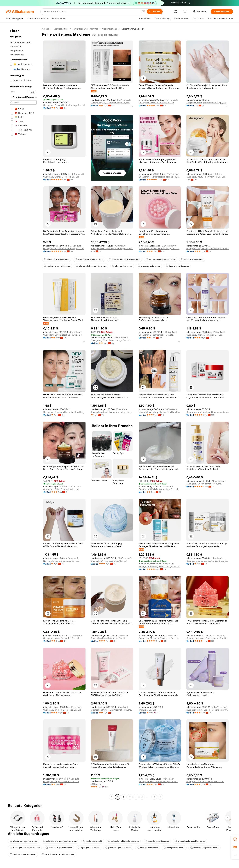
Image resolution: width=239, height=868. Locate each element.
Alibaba (45, 29)
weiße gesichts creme (192, 259)
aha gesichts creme (122, 266)
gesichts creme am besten (23, 854)
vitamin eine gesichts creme (24, 841)
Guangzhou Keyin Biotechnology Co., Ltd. (158, 782)
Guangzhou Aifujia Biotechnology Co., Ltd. (158, 489)
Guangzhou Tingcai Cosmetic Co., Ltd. (61, 782)
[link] (235, 839)
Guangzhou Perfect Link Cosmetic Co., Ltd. (111, 710)
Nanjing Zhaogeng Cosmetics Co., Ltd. (61, 561)
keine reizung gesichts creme (89, 259)
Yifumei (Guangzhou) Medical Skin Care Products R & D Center (160, 412)
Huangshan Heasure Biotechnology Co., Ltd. (112, 248)
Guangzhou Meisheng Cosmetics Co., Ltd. (159, 638)
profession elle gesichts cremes (190, 841)
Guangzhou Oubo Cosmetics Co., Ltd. (204, 484)
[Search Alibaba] (91, 12)
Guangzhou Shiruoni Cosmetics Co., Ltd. (62, 710)
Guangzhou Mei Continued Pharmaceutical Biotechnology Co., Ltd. (208, 412)
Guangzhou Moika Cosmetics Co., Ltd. (61, 638)
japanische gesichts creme (118, 848)
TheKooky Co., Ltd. (147, 710)
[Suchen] (155, 12)
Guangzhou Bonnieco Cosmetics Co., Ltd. (63, 412)
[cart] (185, 12)
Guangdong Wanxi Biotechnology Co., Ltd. (111, 340)
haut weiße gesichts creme (59, 848)
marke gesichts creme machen (25, 848)
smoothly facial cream (149, 266)
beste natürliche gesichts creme (125, 259)
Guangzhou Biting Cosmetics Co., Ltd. (61, 489)
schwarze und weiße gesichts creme (60, 841)
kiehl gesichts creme (174, 848)
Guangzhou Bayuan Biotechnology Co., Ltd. (64, 248)
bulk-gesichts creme (148, 848)
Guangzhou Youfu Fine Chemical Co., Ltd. (206, 177)
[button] (144, 12)
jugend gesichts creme (177, 266)
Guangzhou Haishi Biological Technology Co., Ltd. (160, 177)
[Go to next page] (160, 797)
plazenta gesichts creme (157, 841)
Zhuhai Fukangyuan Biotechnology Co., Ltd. (159, 248)
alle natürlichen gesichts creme (91, 266)
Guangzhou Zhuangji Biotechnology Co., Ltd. (64, 105)
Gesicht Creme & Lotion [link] (133, 29)
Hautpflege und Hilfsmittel (85, 29)
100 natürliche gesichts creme (161, 259)
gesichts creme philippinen (57, 266)
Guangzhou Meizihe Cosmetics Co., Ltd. (205, 782)
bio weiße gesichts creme (57, 259)
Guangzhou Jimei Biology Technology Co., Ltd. (112, 412)
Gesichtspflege (110, 29)
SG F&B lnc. (96, 784)
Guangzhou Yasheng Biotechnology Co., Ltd (159, 566)
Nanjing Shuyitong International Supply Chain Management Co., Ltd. (208, 103)
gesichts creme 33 (93, 841)
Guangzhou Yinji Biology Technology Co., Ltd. (208, 248)
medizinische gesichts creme (204, 848)
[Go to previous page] (112, 797)
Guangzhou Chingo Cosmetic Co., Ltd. (61, 177)
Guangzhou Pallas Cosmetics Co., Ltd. (156, 103)
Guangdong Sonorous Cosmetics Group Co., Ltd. (208, 561)
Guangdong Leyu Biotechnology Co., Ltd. (110, 103)
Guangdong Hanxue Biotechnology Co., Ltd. (207, 638)
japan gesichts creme (89, 848)
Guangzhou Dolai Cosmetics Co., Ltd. (156, 335)
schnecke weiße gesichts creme (123, 841)
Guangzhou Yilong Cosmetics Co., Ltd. (204, 335)
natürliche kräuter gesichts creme (58, 854)
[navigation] (23, 413)
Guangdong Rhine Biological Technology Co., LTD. (208, 710)
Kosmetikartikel (61, 29)
